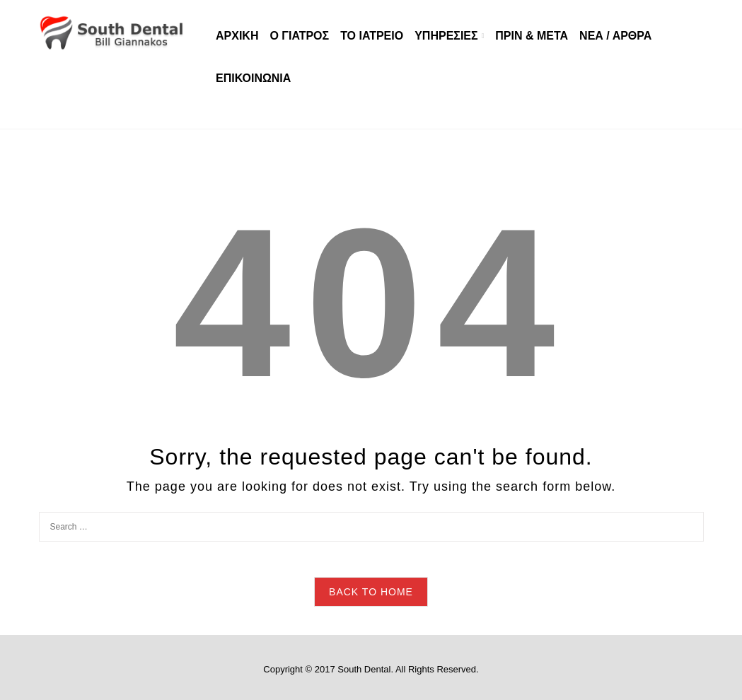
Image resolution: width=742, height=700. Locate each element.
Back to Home (371, 592)
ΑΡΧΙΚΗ (237, 36)
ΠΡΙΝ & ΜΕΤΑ (532, 36)
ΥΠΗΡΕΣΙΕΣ (446, 36)
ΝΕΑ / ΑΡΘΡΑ (615, 36)
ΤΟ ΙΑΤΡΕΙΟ (372, 36)
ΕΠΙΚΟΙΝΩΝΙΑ (253, 78)
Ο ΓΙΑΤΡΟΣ (299, 36)
